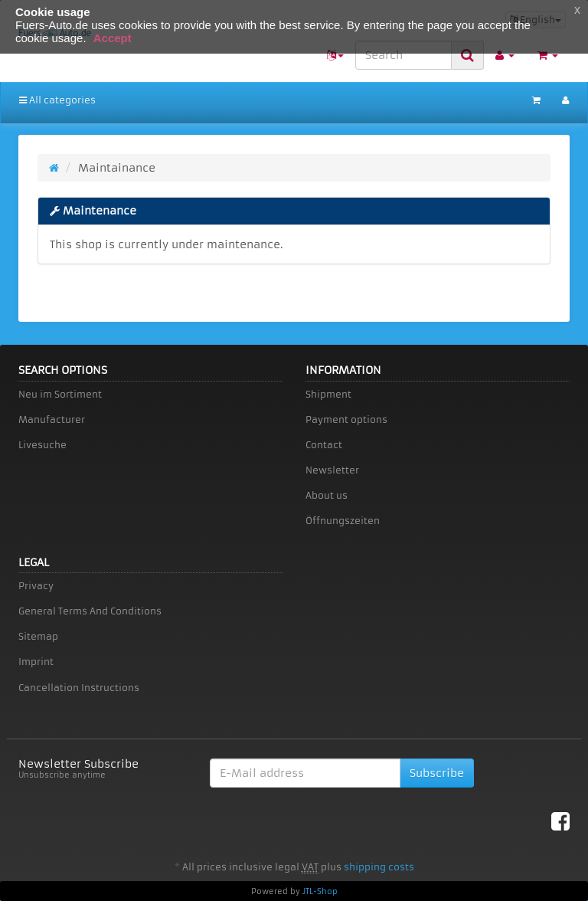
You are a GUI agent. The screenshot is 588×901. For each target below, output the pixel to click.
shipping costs (379, 867)
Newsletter (332, 470)
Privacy (36, 586)
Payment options (346, 419)
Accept (113, 38)
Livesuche (42, 445)
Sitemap (38, 636)
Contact (324, 445)
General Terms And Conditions (90, 611)
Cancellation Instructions (79, 688)
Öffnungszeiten (343, 521)
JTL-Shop (320, 891)
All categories (57, 100)
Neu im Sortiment (60, 394)
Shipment (328, 394)
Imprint (36, 662)
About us (327, 495)
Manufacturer (52, 419)
